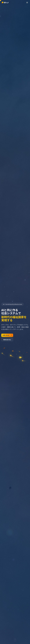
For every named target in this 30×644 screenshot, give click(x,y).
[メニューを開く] (27, 3)
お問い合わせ (7, 335)
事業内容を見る (7, 340)
